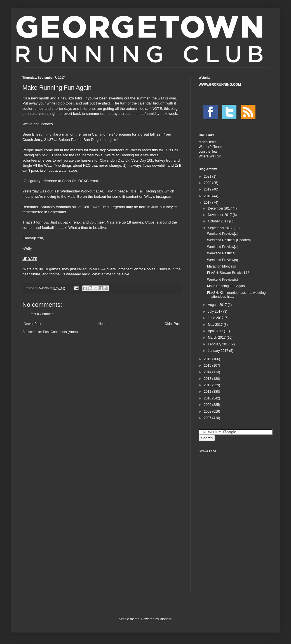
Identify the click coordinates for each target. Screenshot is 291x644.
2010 (208, 398)
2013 (208, 379)
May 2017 (216, 325)
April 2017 (216, 331)
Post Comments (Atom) (60, 332)
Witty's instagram (158, 197)
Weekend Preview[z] (222, 234)
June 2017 (216, 318)
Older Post (173, 324)
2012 (208, 385)
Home (103, 324)
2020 (208, 183)
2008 (208, 411)
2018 (208, 196)
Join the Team (209, 152)
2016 (208, 359)
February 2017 (219, 344)
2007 (208, 418)
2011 (208, 392)
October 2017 (219, 221)
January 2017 (219, 351)
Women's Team (210, 147)
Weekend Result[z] (221, 253)
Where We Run (210, 156)
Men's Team (208, 142)
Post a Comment (42, 314)
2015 (208, 366)
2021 (208, 176)
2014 (208, 372)
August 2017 (218, 305)
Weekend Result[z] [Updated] (229, 240)
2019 (208, 189)
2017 (208, 203)
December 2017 (220, 208)
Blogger (166, 619)
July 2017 (216, 311)
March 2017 (217, 338)
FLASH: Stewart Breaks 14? (228, 273)
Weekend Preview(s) (222, 260)
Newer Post (32, 324)
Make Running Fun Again (226, 286)
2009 (208, 405)
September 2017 (221, 228)
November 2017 (220, 215)
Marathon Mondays (221, 266)
